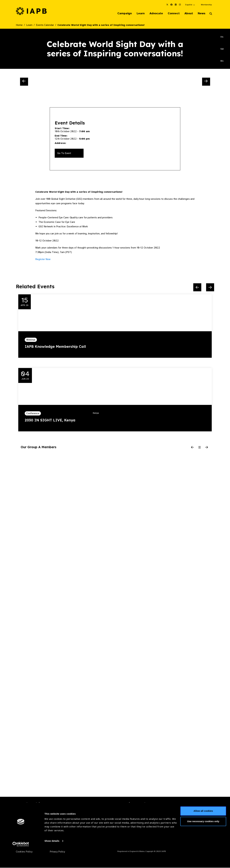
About (187, 13)
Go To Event (64, 153)
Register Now (43, 260)
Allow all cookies (203, 828)
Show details (52, 858)
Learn (137, 13)
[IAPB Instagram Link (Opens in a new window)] (180, 5)
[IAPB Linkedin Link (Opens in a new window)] (176, 5)
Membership (206, 5)
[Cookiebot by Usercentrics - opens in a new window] (21, 862)
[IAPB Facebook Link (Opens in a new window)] (171, 5)
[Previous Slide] (24, 82)
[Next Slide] (206, 82)
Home (19, 25)
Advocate (154, 13)
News (201, 13)
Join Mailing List (197, 815)
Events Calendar (45, 25)
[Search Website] (211, 14)
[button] (190, 5)
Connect (172, 13)
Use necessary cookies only (203, 839)
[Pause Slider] (200, 448)
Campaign (121, 13)
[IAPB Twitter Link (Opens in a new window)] (167, 5)
